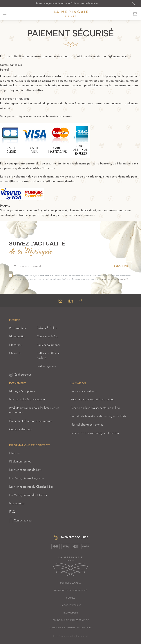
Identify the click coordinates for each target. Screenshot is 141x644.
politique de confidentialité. (115, 279)
